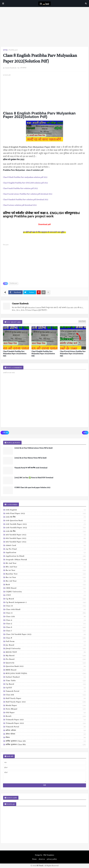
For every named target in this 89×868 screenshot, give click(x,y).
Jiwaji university (46, 649)
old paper (46, 713)
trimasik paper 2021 (46, 720)
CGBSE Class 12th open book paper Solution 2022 (32, 488)
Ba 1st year (46, 571)
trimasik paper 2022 (46, 724)
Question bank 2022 (46, 667)
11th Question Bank (46, 521)
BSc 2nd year (46, 567)
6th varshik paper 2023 (46, 539)
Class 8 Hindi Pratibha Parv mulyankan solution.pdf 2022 (25, 177)
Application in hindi (46, 556)
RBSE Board (46, 670)
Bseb (46, 585)
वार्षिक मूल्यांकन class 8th (46, 745)
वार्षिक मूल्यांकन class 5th (46, 741)
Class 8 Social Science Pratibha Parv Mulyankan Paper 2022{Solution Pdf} (73, 354)
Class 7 (46, 631)
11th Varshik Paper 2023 (46, 524)
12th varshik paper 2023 (46, 528)
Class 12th (46, 617)
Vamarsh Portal (46, 691)
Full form (46, 642)
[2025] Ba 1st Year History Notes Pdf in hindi (30, 458)
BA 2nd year (46, 563)
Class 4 (46, 620)
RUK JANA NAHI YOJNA (46, 674)
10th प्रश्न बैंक (46, 517)
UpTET (46, 688)
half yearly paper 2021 (46, 702)
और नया (5, 433)
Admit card (46, 546)
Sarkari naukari (46, 677)
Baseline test (46, 574)
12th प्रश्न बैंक (46, 532)
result (46, 716)
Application (46, 553)
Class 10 (46, 606)
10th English (46, 510)
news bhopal (46, 709)
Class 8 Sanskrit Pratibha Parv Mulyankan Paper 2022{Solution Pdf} (15, 354)
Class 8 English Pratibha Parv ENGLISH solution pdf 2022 (26, 183)
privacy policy (52, 859)
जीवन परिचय (46, 734)
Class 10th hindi (46, 610)
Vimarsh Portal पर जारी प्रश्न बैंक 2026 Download (31, 468)
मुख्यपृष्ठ (5, 50)
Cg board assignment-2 (46, 603)
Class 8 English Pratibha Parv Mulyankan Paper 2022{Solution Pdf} (43, 354)
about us (42, 859)
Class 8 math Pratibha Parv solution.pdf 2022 (21, 189)
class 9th (46, 695)
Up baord (46, 684)
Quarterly (46, 663)
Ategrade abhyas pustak (46, 560)
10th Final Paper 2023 (46, 514)
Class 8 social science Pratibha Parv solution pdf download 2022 (28, 194)
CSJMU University (46, 592)
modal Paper (46, 706)
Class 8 (46, 638)
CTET (46, 595)
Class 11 (46, 613)
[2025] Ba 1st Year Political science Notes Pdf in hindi (33, 448)
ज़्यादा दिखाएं (82, 321)
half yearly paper (46, 699)
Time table (46, 681)
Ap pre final (46, 549)
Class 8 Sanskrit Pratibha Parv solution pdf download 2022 (26, 200)
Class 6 (46, 628)
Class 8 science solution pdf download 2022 (20, 205)
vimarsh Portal (46, 727)
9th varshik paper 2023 (46, 542)
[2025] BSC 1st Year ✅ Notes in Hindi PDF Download (34, 478)
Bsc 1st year (46, 578)
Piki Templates (49, 855)
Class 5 (46, 624)
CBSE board (46, 588)
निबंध (46, 738)
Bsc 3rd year (46, 581)
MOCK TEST (46, 652)
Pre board (46, 659)
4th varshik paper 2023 (46, 535)
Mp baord (46, 656)
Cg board (46, 599)
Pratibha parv (13, 50)
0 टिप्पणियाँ (23, 68)
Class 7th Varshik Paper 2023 (46, 635)
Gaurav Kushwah (20, 304)
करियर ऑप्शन (46, 731)
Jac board (46, 645)
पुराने (85, 433)
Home (34, 859)
